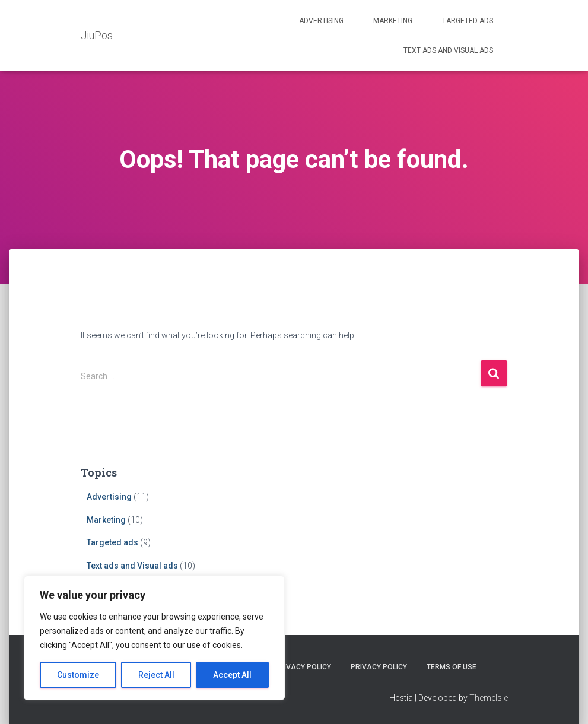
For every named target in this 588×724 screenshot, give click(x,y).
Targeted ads (468, 21)
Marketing (393, 21)
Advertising (321, 21)
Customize (78, 675)
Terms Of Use (452, 667)
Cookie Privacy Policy (289, 667)
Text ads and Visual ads (448, 50)
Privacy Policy (379, 667)
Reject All (156, 675)
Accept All (232, 675)
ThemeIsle (489, 698)
